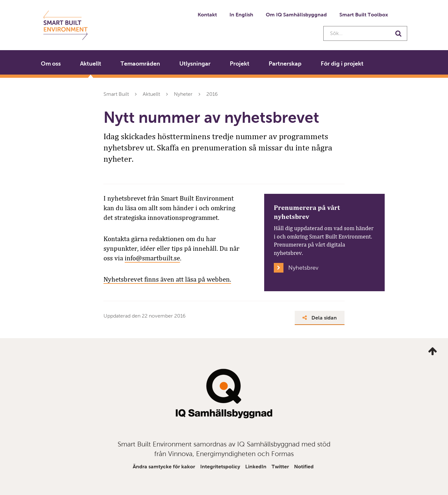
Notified (304, 467)
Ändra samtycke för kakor (164, 467)
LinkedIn (256, 467)
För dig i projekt (342, 64)
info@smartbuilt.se (152, 258)
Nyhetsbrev (303, 268)
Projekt (240, 64)
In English (241, 15)
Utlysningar (195, 64)
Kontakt (207, 15)
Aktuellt (91, 64)
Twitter (280, 467)
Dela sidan (320, 318)
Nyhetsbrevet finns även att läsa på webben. (167, 279)
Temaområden (140, 64)
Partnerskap (285, 64)
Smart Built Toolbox (364, 15)
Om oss (51, 64)
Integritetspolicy (220, 467)
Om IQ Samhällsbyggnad (296, 15)
